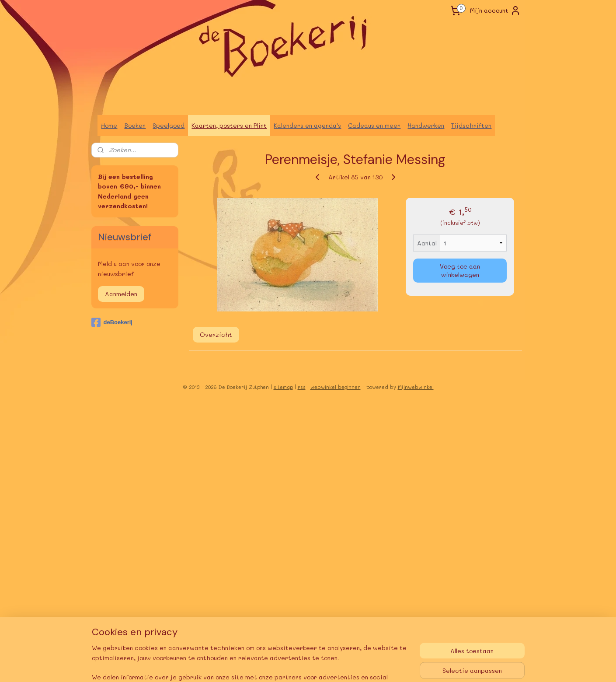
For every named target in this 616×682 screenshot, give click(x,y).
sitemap (283, 387)
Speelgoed (169, 125)
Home (109, 125)
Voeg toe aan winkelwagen (460, 270)
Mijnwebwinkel (416, 387)
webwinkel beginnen (336, 387)
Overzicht (216, 334)
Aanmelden (121, 294)
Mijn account (495, 10)
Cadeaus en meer (374, 125)
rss (302, 387)
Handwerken (426, 125)
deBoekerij (112, 322)
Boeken (135, 125)
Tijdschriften (471, 125)
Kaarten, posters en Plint (229, 125)
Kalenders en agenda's (307, 125)
